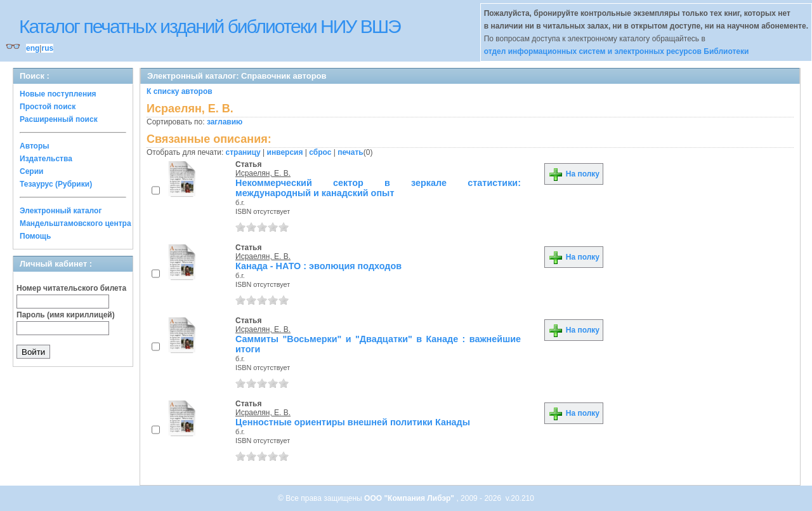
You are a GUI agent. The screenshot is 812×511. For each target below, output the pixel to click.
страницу (243, 152)
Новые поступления (58, 94)
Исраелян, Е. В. (263, 173)
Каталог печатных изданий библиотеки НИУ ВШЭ (210, 26)
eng (33, 48)
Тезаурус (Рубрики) (56, 184)
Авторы (35, 146)
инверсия (285, 152)
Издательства (46, 159)
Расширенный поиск (59, 119)
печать (350, 152)
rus (47, 48)
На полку (574, 174)
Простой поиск (48, 107)
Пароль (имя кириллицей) (66, 315)
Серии (31, 171)
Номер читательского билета (71, 288)
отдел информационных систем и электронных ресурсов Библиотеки (617, 51)
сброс (320, 152)
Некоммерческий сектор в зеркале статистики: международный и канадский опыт (378, 188)
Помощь (35, 236)
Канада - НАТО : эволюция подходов (318, 266)
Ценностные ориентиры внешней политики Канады (353, 422)
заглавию (225, 122)
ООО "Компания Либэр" (410, 498)
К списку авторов (180, 91)
